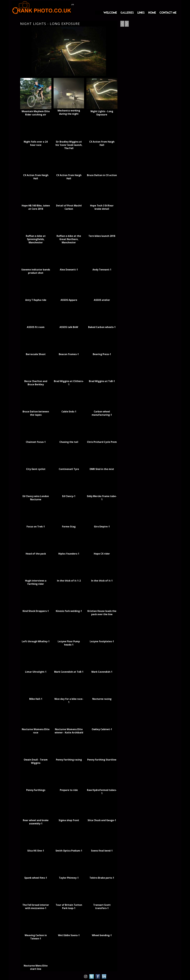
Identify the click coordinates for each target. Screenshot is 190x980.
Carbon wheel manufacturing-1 (102, 413)
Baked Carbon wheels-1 (102, 327)
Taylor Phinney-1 (69, 878)
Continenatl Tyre (69, 469)
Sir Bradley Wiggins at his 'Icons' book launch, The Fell (69, 145)
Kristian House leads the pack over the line (102, 613)
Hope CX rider (102, 554)
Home (152, 13)
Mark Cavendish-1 (102, 672)
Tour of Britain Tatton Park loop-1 (69, 906)
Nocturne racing (102, 699)
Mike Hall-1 (36, 699)
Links (141, 13)
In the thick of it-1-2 (69, 581)
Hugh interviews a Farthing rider (36, 582)
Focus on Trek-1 (36, 527)
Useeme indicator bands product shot (36, 271)
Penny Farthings (36, 790)
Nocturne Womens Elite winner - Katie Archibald (69, 731)
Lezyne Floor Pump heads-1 (69, 643)
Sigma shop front (69, 820)
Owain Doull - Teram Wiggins (36, 761)
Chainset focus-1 (36, 442)
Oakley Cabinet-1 (102, 729)
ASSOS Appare (69, 300)
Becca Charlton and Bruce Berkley (36, 383)
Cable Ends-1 (69, 412)
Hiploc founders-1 (69, 554)
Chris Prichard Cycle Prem (102, 442)
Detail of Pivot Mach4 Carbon (69, 207)
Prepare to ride (69, 790)
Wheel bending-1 (102, 935)
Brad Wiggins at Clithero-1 (69, 383)
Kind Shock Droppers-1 (36, 611)
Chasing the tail (69, 442)
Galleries (127, 13)
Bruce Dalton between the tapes (36, 413)
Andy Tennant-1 (102, 270)
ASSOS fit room (36, 327)
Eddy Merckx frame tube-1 (102, 498)
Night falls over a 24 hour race (36, 143)
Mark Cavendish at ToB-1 (69, 672)
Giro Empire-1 (102, 527)
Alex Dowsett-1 (69, 270)
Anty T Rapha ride (36, 300)
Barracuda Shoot (36, 354)
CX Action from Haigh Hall (102, 143)
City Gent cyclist (36, 469)
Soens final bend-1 (102, 851)
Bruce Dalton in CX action (102, 175)
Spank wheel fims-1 (36, 878)
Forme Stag (69, 527)
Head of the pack (36, 554)
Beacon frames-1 (69, 354)
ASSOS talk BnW (69, 327)
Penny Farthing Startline (102, 760)
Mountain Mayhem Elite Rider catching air (36, 113)
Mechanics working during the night (69, 112)
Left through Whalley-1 (36, 641)
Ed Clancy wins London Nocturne (36, 498)
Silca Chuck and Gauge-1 (102, 820)
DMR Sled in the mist (102, 469)
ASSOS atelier (102, 300)
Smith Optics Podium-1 (69, 851)
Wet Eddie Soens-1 (69, 935)
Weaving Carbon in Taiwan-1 (36, 937)
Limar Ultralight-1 (36, 672)
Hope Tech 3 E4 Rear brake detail (102, 207)
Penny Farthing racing (69, 760)
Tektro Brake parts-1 (102, 878)
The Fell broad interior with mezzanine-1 (36, 906)
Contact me (168, 13)
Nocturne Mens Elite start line (36, 967)
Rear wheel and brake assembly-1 (36, 822)
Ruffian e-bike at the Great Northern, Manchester (69, 239)
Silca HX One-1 (36, 851)
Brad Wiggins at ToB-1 (102, 381)
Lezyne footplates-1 (102, 641)
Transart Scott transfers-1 (102, 906)
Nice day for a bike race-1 (69, 701)
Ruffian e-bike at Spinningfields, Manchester (36, 239)
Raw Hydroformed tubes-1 (102, 792)
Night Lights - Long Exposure (102, 113)
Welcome (110, 13)
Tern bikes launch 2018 (102, 236)
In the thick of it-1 (102, 581)
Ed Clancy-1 (69, 496)
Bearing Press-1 (102, 354)
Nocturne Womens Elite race (36, 731)
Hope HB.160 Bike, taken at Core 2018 (36, 207)
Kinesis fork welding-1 (69, 611)
